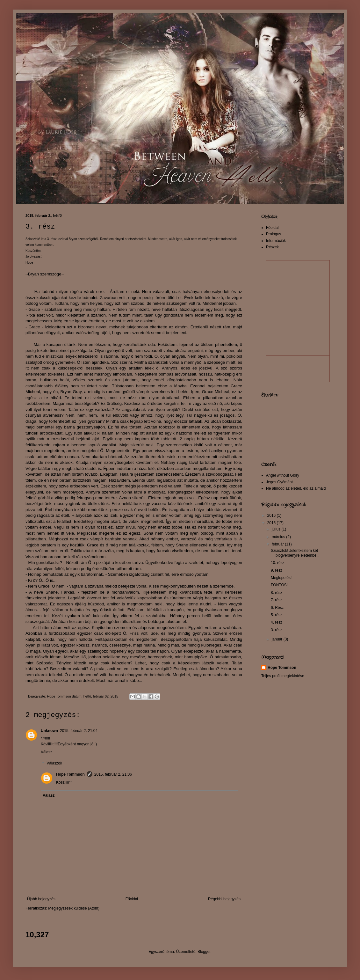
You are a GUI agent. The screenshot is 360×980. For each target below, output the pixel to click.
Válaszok (54, 764)
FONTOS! (279, 585)
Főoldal (132, 899)
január (278, 639)
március (279, 537)
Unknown (49, 731)
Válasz (47, 752)
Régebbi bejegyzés (224, 899)
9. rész (277, 570)
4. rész (277, 622)
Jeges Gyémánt (279, 482)
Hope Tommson (70, 774)
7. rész (277, 600)
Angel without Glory (283, 475)
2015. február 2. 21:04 (79, 731)
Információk (276, 241)
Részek (272, 247)
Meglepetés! (281, 578)
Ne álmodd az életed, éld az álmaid (296, 488)
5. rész (277, 615)
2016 (272, 516)
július (277, 529)
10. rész (278, 563)
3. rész (277, 630)
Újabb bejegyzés (41, 899)
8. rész (277, 593)
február (278, 544)
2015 (272, 523)
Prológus (274, 234)
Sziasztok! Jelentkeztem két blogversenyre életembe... (295, 553)
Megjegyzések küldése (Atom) (74, 908)
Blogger (204, 952)
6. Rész (277, 608)
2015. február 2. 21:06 (113, 774)
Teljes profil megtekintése (283, 676)
